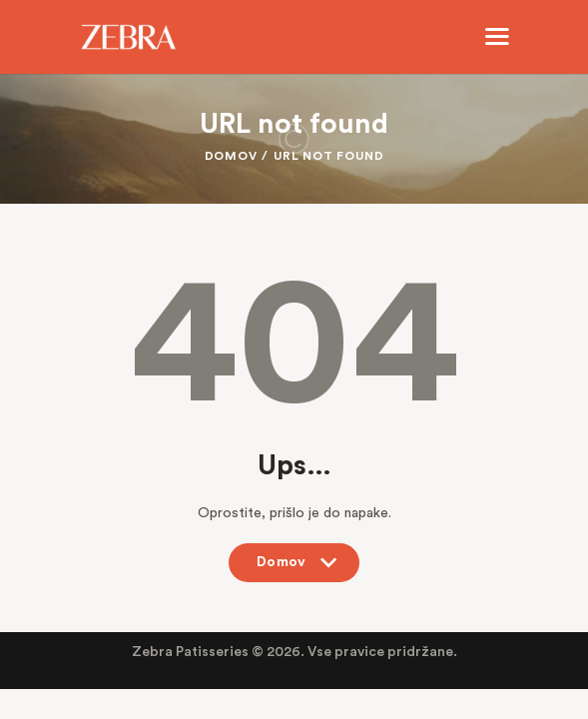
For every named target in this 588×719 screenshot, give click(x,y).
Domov (231, 156)
